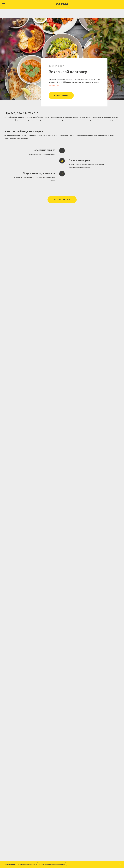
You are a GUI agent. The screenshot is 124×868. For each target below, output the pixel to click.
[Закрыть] (120, 864)
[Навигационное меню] (4, 4)
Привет (10, 113)
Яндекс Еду (54, 85)
